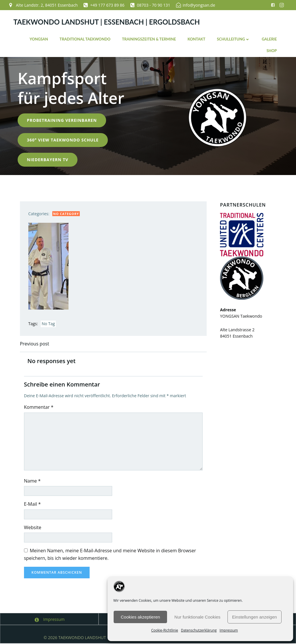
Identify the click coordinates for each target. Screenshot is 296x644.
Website (33, 528)
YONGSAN (39, 39)
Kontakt (196, 39)
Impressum (229, 630)
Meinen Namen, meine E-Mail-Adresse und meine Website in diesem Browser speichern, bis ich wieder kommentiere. (111, 555)
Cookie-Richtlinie (165, 630)
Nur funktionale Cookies (197, 617)
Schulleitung (233, 39)
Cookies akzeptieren (140, 617)
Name (33, 481)
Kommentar (39, 407)
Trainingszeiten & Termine (149, 39)
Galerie (269, 39)
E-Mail (33, 504)
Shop (271, 50)
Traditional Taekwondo (85, 39)
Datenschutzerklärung (199, 630)
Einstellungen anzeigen (255, 617)
